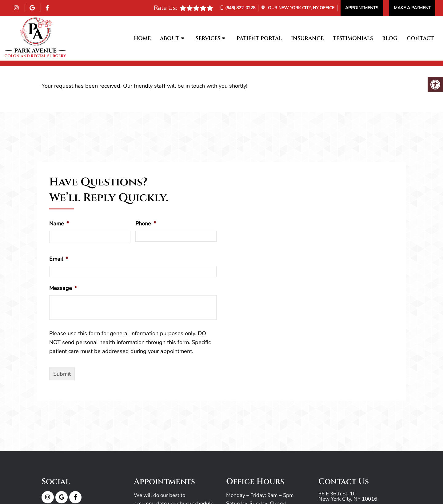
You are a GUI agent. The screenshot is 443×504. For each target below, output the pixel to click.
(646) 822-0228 (240, 8)
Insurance (307, 38)
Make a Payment (412, 8)
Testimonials (353, 38)
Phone (146, 224)
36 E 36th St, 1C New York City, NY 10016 (348, 496)
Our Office (301, 8)
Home (142, 38)
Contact (420, 38)
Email (59, 259)
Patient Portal (259, 38)
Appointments (362, 8)
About (170, 38)
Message (63, 288)
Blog (390, 38)
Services (208, 38)
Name (59, 224)
